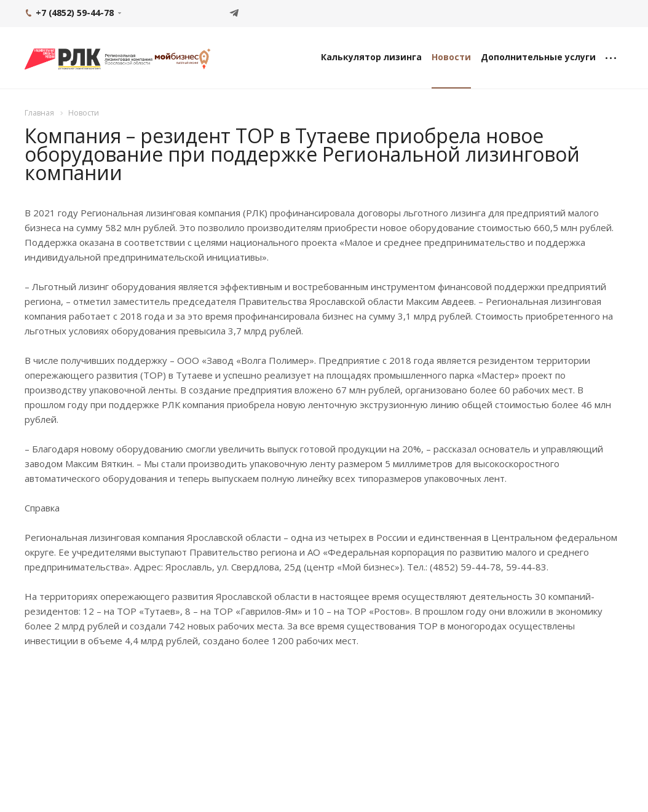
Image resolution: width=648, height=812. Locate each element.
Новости (451, 57)
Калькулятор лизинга (371, 57)
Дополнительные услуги (538, 57)
